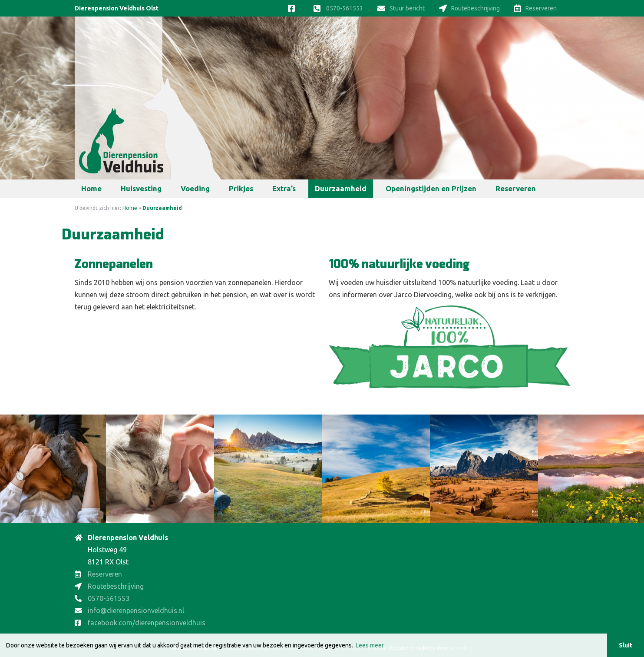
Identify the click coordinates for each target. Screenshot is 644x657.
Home (91, 188)
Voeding (195, 188)
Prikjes (241, 188)
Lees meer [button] (370, 645)
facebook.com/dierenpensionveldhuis (147, 623)
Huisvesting (141, 188)
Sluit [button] (626, 645)
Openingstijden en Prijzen (431, 188)
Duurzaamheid (341, 188)
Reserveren (535, 8)
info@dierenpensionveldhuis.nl (136, 611)
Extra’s (284, 188)
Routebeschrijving (469, 8)
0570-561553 (338, 8)
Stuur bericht (401, 8)
